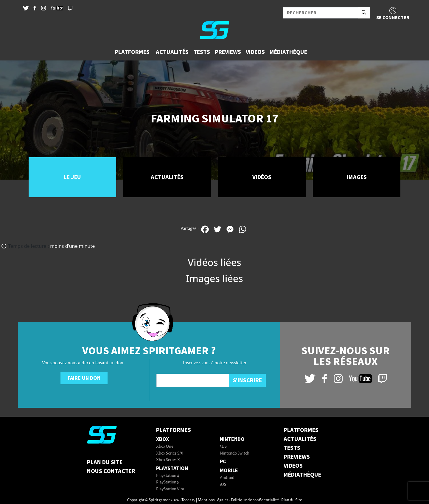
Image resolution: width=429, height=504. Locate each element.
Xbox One (165, 447)
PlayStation (172, 468)
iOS (223, 485)
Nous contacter (111, 471)
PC (223, 462)
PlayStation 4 (168, 476)
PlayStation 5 (167, 482)
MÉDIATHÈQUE (302, 475)
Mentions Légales (213, 500)
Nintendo (232, 439)
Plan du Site (105, 462)
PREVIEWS (297, 457)
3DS (223, 447)
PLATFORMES (301, 430)
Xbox (163, 439)
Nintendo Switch (235, 454)
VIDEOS (293, 466)
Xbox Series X (168, 460)
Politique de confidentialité (255, 500)
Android (227, 478)
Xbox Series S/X (170, 454)
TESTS (292, 448)
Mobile (229, 470)
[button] (133, 52)
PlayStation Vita (170, 489)
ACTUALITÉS (300, 439)
